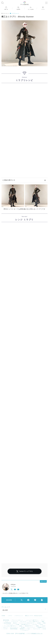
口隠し (21, 626)
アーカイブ (6, 607)
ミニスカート (25, 630)
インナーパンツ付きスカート (27, 623)
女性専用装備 (7, 623)
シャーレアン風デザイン (32, 620)
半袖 (44, 623)
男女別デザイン (29, 626)
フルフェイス (36, 629)
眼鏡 (43, 622)
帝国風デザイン (42, 627)
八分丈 (44, 626)
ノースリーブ (14, 622)
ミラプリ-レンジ (14, 13)
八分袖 (17, 624)
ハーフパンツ (10, 624)
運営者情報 (6, 620)
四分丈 (15, 623)
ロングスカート (14, 627)
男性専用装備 (14, 629)
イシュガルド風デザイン (10, 626)
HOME (3, 616)
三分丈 (44, 629)
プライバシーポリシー (17, 620)
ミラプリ (10, 616)
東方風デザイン (26, 624)
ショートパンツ (31, 627)
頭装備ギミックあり (25, 629)
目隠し (38, 626)
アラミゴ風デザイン (34, 622)
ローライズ (23, 622)
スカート (5, 627)
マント (43, 620)
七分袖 (39, 623)
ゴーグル (35, 624)
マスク (7, 622)
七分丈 (41, 624)
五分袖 (23, 627)
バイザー (5, 629)
